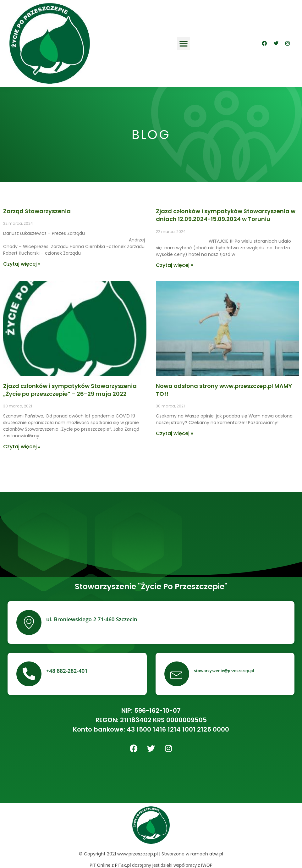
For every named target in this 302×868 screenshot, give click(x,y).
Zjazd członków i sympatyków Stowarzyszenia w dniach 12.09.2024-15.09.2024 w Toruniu (226, 215)
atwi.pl (216, 854)
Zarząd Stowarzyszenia (37, 211)
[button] (184, 43)
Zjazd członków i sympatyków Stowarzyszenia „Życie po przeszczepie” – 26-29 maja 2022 (70, 390)
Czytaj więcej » (22, 264)
